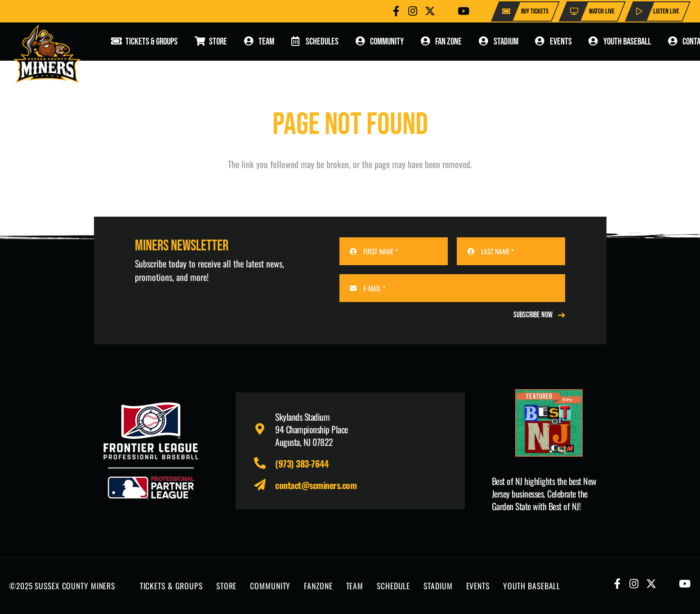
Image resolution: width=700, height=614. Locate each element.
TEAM (355, 586)
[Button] (396, 11)
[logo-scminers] (47, 54)
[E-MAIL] (453, 288)
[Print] (549, 423)
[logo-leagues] (151, 451)
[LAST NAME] (511, 251)
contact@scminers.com (316, 485)
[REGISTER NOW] (539, 315)
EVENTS (478, 586)
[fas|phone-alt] (265, 463)
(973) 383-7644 (302, 463)
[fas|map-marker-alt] (265, 429)
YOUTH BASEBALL (532, 586)
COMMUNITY (270, 586)
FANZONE (318, 586)
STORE (226, 586)
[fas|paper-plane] (265, 485)
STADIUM (438, 586)
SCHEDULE (393, 586)
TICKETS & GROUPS (171, 586)
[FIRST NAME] (394, 251)
